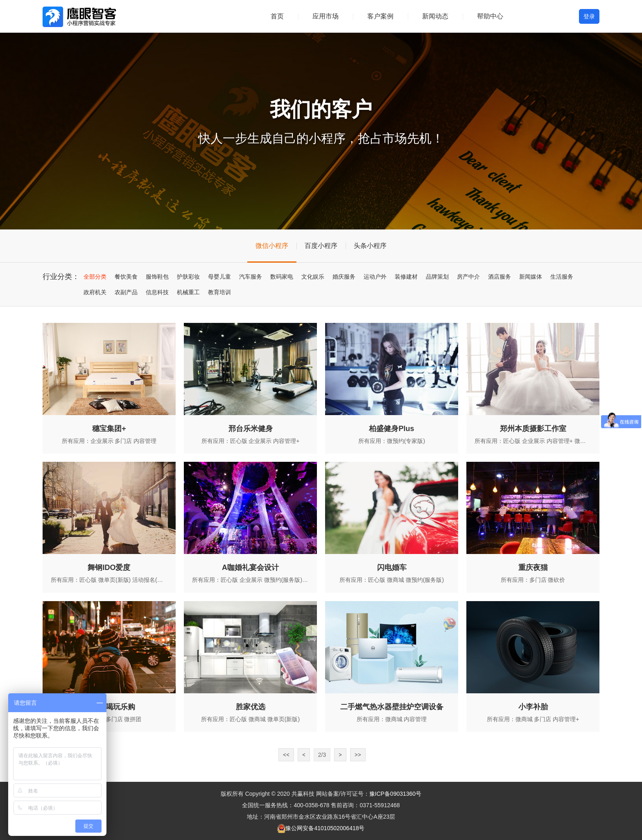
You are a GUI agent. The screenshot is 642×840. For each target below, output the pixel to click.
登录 (589, 16)
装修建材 (406, 277)
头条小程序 (370, 246)
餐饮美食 (126, 277)
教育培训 (219, 292)
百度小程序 (321, 246)
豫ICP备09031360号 (396, 794)
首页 (277, 16)
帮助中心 (490, 16)
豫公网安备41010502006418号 (325, 828)
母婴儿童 (219, 277)
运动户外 (375, 277)
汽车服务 (251, 277)
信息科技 (157, 292)
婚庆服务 (344, 277)
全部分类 (95, 277)
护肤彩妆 (188, 277)
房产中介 (468, 277)
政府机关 (95, 292)
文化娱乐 (313, 277)
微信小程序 (272, 246)
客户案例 (380, 16)
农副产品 (126, 292)
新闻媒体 (531, 277)
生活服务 (562, 277)
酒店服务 (500, 277)
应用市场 (326, 16)
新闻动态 (435, 16)
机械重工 (188, 292)
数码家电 (282, 277)
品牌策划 (437, 277)
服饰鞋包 (157, 277)
